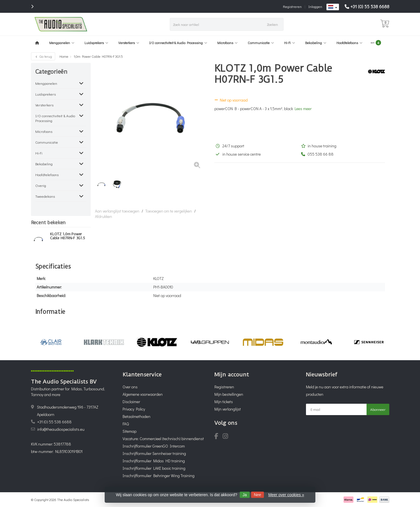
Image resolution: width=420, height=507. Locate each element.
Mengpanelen (62, 43)
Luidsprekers (96, 43)
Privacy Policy (134, 409)
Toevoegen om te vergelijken (169, 211)
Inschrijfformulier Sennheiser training (154, 453)
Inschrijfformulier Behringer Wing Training (159, 476)
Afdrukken (104, 216)
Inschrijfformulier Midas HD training (154, 461)
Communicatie (261, 43)
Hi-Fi (290, 43)
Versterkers (129, 43)
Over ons (130, 387)
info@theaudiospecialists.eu (61, 429)
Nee (258, 495)
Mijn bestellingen (229, 394)
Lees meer (303, 109)
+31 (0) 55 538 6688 (370, 6)
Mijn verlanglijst (228, 409)
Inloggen (315, 6)
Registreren (292, 6)
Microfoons (227, 43)
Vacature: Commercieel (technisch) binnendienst (163, 439)
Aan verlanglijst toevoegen (117, 211)
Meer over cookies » (286, 495)
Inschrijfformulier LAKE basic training (154, 468)
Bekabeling (316, 43)
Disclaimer (131, 402)
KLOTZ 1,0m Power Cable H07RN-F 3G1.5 (67, 236)
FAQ (126, 424)
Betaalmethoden (136, 416)
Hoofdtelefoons (349, 43)
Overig (41, 185)
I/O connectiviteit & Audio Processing (178, 43)
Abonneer (378, 409)
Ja (245, 495)
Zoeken (272, 24)
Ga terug (43, 56)
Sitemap (130, 431)
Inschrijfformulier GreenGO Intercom (154, 446)
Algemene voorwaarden (143, 394)
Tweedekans (45, 196)
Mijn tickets (224, 402)
